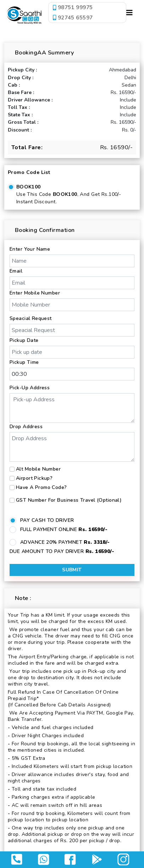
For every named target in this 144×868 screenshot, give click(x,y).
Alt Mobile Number (38, 469)
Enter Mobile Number (35, 293)
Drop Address (26, 427)
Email (16, 271)
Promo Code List (29, 172)
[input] (72, 352)
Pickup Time (24, 362)
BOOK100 (29, 187)
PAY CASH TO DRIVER (47, 520)
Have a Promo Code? (41, 487)
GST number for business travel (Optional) (69, 500)
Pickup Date (24, 340)
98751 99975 (73, 7)
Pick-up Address (30, 388)
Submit (72, 570)
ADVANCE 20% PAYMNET (65, 542)
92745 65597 (73, 17)
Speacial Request (31, 318)
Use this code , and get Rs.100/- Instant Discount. (69, 198)
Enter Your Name (30, 249)
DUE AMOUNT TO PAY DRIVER (62, 551)
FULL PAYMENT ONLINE (64, 529)
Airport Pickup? (34, 478)
